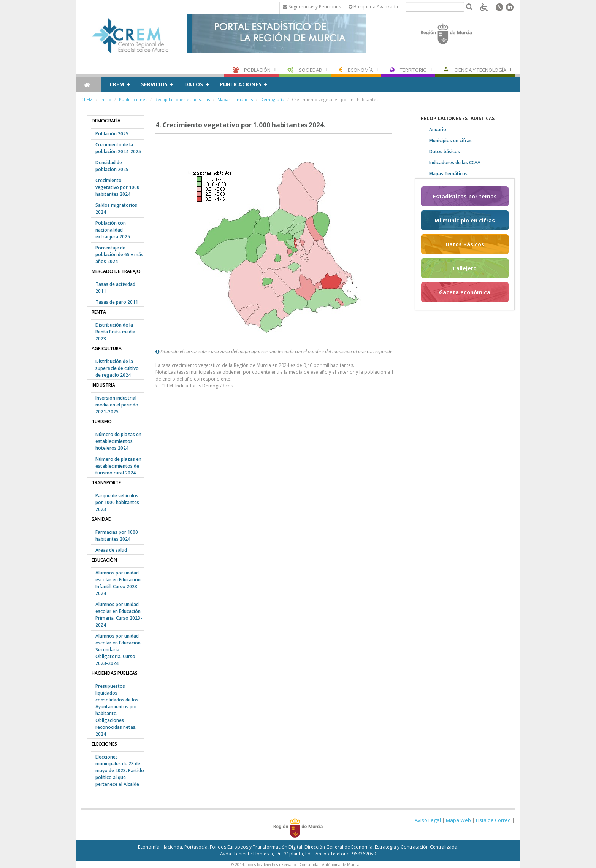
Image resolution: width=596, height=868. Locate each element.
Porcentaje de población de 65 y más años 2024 (119, 255)
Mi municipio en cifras (465, 220)
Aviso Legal (428, 820)
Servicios (154, 84)
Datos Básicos (465, 244)
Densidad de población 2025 (112, 166)
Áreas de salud (111, 550)
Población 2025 (112, 134)
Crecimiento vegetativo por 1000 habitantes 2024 (117, 187)
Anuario (438, 129)
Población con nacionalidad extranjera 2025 (113, 230)
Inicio (106, 99)
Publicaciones (241, 84)
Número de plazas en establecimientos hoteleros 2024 (118, 441)
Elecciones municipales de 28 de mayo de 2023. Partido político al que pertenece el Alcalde (120, 770)
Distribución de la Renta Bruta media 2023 (115, 332)
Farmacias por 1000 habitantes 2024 (117, 536)
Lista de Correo (493, 820)
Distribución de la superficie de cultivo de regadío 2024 (117, 368)
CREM (117, 84)
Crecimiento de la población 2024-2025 (118, 148)
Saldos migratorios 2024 (116, 209)
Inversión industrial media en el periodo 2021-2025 (117, 405)
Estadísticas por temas (465, 196)
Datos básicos (445, 152)
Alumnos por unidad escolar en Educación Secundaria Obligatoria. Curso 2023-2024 (118, 650)
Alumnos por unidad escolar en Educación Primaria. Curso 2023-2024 (119, 615)
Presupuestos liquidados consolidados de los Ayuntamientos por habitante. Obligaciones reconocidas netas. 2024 (117, 710)
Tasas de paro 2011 (117, 302)
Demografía (272, 99)
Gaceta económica (465, 292)
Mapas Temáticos (235, 99)
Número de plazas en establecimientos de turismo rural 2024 (118, 466)
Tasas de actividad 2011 (115, 288)
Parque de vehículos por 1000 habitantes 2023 (117, 502)
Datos (194, 84)
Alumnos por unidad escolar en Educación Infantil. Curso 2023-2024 (118, 583)
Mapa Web (458, 820)
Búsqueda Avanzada (373, 7)
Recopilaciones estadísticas (182, 99)
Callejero (465, 268)
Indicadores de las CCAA (455, 163)
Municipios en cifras (450, 140)
